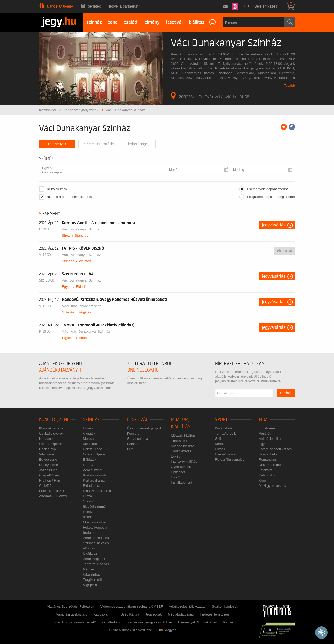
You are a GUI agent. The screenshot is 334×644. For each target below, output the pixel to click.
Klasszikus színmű (97, 491)
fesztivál (174, 22)
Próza (87, 496)
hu (246, 6)
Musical (89, 439)
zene (113, 22)
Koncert (133, 433)
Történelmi (179, 441)
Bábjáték (90, 459)
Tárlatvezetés (181, 451)
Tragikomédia (93, 580)
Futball (220, 449)
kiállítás (197, 22)
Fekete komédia (95, 527)
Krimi (87, 517)
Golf (218, 439)
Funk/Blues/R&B (52, 491)
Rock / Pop (47, 449)
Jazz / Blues (48, 470)
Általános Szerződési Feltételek (70, 607)
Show (66, 235)
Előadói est (91, 486)
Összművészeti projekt (144, 428)
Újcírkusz (90, 554)
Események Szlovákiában (198, 622)
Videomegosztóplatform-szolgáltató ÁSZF (132, 607)
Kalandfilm (267, 475)
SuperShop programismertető (74, 622)
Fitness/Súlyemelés (229, 459)
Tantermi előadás (96, 564)
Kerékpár (222, 444)
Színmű (89, 501)
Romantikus (268, 459)
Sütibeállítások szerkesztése (130, 630)
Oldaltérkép (111, 622)
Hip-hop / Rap (50, 480)
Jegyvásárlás (274, 225)
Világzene (47, 454)
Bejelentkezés (266, 6)
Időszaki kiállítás (183, 435)
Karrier (228, 622)
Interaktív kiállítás (184, 462)
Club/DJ (45, 486)
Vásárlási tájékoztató (71, 614)
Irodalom (90, 533)
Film (130, 449)
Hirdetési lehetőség (214, 614)
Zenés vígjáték (94, 559)
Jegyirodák (154, 614)
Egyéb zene (48, 459)
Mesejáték (91, 444)
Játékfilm (266, 470)
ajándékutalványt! (60, 370)
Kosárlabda (223, 428)
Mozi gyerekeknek (273, 486)
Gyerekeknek (181, 467)
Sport (221, 420)
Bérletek (94, 6)
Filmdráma (267, 428)
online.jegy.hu (143, 370)
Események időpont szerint (267, 189)
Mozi (264, 420)
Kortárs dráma (94, 480)
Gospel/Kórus (49, 475)
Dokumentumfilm (272, 465)
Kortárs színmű (94, 475)
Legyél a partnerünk (125, 6)
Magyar (167, 630)
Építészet (178, 472)
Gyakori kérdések (225, 607)
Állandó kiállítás (183, 446)
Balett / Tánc (93, 449)
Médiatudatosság (181, 614)
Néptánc (89, 569)
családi (131, 22)
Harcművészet (226, 454)
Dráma (88, 465)
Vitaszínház (92, 574)
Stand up (82, 235)
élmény (152, 22)
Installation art (181, 482)
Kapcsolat (101, 614)
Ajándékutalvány (60, 6)
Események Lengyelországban (149, 622)
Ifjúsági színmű (94, 507)
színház (94, 22)
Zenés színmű (94, 470)
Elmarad (285, 251)
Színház (68, 261)
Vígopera (90, 585)
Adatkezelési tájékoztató (187, 607)
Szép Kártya (130, 614)
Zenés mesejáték (96, 538)
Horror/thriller (269, 454)
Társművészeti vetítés (275, 449)
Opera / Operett (51, 444)
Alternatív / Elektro (53, 496)
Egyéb (101, 168)
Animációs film (270, 439)
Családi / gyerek (51, 433)
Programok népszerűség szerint (271, 197)
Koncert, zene (54, 420)
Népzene (46, 439)
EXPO (176, 477)
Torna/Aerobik (225, 433)
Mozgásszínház (95, 522)
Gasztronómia (138, 439)
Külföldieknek (57, 189)
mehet (286, 393)
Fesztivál (138, 420)
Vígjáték (85, 261)
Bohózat (89, 512)
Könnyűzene (49, 465)
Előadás (82, 287)
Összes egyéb (101, 172)
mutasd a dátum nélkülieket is (69, 197)
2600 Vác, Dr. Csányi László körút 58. (210, 96)
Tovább (289, 86)
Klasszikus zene (51, 428)
